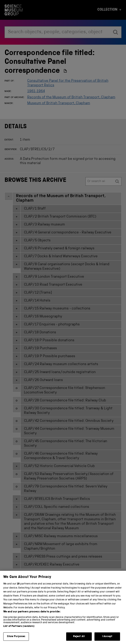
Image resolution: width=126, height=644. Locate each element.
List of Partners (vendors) (19, 631)
